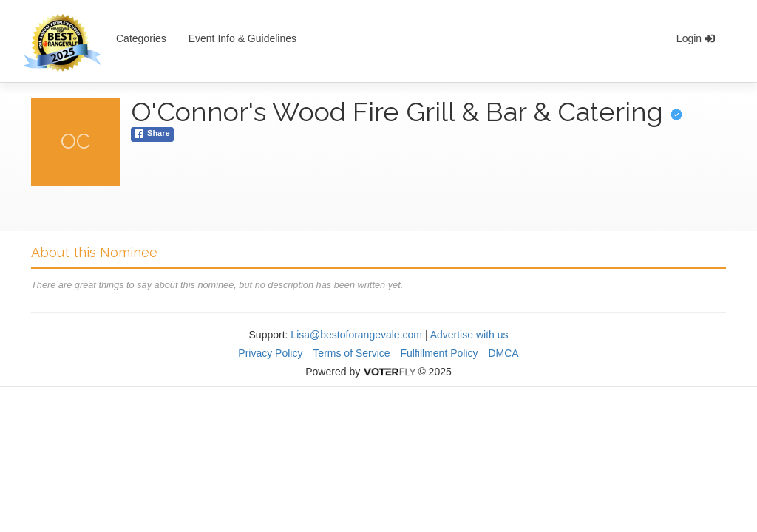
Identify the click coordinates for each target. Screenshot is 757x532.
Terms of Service (351, 353)
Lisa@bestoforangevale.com (356, 335)
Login (696, 38)
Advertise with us (469, 335)
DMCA (503, 353)
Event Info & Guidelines (242, 38)
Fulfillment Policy (439, 353)
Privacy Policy (270, 353)
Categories (141, 38)
